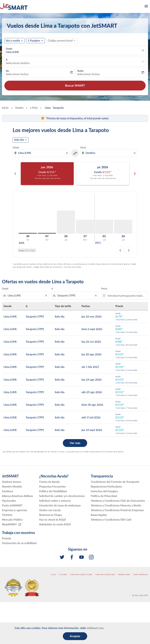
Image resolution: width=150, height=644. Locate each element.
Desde (9, 49)
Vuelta (80, 71)
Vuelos (19, 108)
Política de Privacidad (104, 496)
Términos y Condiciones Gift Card (111, 520)
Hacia (83, 147)
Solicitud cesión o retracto (55, 501)
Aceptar (75, 636)
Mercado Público (12, 520)
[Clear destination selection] (135, 153)
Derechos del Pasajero (104, 491)
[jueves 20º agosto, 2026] (66, 222)
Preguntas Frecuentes (52, 486)
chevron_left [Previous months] (15, 174)
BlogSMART (12, 524)
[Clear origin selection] (68, 153)
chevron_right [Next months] (135, 174)
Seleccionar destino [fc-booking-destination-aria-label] (18, 63)
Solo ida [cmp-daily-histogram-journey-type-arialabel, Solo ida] (19, 140)
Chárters (7, 515)
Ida (7, 71)
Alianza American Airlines (17, 496)
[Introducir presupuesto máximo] (126, 296)
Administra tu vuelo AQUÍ (55, 524)
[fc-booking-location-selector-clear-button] (143, 50)
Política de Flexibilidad (53, 491)
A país (53, 574)
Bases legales (99, 515)
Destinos (7, 491)
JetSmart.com (95, 628)
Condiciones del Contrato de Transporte (115, 482)
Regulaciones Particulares (106, 486)
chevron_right (129, 250)
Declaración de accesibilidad (19, 543)
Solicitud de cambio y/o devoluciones (62, 496)
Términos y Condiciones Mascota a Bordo (116, 505)
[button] (36, 41)
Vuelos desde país (141, 574)
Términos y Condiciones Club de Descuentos (118, 501)
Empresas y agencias (14, 510)
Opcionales (9, 501)
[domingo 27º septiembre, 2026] (85, 227)
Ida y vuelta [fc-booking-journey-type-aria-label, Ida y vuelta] (13, 41)
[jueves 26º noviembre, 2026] (123, 227)
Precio (104, 289)
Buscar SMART (75, 85)
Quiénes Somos (11, 482)
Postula (6, 538)
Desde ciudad (124, 574)
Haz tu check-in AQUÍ (53, 520)
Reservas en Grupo (51, 515)
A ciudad (63, 574)
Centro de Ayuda (49, 482)
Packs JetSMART (12, 505)
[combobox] (42, 153)
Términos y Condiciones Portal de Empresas (117, 510)
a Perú (34, 108)
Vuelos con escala (50, 510)
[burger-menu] (146, 7)
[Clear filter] (46, 296)
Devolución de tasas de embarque (60, 505)
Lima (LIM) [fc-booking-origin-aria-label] (12, 52)
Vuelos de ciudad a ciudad (81, 574)
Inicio (5, 108)
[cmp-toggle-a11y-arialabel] (75, 153)
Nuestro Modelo (12, 486)
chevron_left (120, 250)
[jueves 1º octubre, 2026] (104, 227)
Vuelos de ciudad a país (105, 574)
